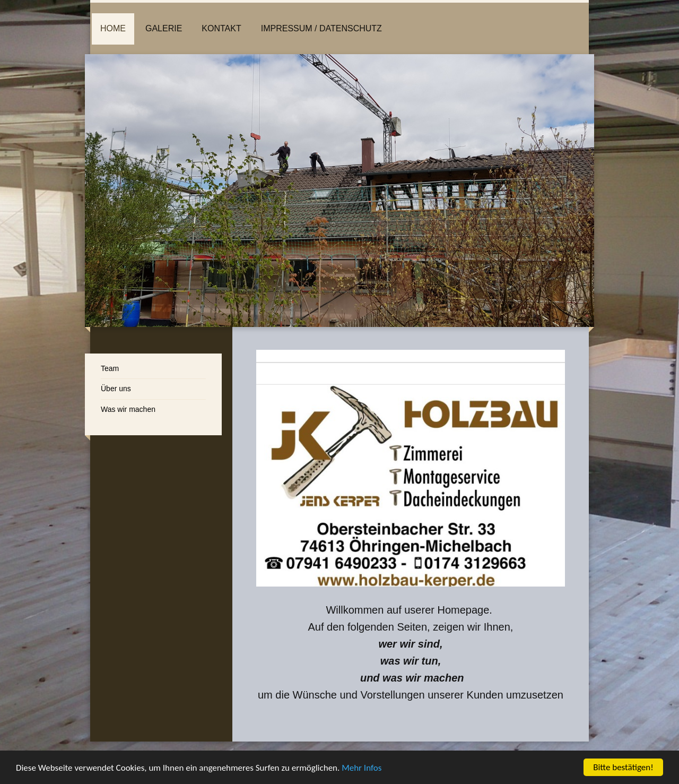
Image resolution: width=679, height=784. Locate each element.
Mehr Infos (362, 768)
